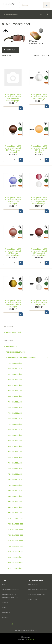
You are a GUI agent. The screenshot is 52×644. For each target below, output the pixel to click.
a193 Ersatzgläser (15, 441)
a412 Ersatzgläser (15, 502)
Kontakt (5, 618)
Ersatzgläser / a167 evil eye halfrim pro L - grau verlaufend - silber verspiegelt (13, 98)
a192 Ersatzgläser (15, 435)
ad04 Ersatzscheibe (15, 535)
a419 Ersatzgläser (15, 513)
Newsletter (33, 600)
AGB (3, 585)
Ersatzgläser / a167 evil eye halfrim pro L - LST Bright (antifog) (39, 149)
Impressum (6, 613)
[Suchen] (31, 5)
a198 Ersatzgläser (15, 463)
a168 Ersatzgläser (15, 402)
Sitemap (5, 603)
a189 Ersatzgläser (15, 419)
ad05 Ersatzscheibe (15, 541)
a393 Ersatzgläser (15, 485)
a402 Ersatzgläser (15, 491)
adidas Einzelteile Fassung (16, 352)
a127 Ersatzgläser (15, 374)
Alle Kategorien (11, 14)
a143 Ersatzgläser (15, 391)
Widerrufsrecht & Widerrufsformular (10, 596)
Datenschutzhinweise (10, 590)
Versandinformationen (37, 595)
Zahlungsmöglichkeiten (37, 590)
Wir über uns (33, 585)
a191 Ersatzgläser (15, 430)
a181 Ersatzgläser (15, 413)
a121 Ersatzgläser (15, 363)
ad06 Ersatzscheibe (15, 546)
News (4, 608)
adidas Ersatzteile (27, 346)
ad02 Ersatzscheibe (15, 524)
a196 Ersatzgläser (15, 452)
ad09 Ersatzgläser (15, 563)
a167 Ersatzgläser (15, 396)
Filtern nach (11, 50)
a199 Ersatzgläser (15, 469)
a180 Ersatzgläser (15, 408)
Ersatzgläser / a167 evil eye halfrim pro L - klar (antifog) (39, 97)
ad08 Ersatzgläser (15, 557)
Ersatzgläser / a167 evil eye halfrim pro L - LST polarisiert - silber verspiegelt (39, 252)
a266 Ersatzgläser (15, 474)
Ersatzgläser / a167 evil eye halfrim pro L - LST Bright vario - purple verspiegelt (39, 201)
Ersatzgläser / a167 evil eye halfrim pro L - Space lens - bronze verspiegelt (13, 304)
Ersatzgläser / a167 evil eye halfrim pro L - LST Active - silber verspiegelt (13, 149)
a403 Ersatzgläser (15, 496)
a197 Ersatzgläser (15, 457)
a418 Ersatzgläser (15, 507)
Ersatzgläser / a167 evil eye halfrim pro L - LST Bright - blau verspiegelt (13, 201)
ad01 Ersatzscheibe (15, 518)
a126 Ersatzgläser (15, 369)
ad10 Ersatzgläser (15, 568)
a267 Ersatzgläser (15, 480)
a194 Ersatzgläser (15, 446)
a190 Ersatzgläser (15, 424)
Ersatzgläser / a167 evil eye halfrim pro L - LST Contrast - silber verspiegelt (13, 252)
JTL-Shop (30, 640)
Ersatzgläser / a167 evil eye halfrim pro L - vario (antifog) (39, 303)
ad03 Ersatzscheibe (15, 530)
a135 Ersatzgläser (15, 385)
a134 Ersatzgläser (15, 380)
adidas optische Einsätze (14, 332)
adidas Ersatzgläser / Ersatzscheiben (28, 357)
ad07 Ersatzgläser (15, 552)
